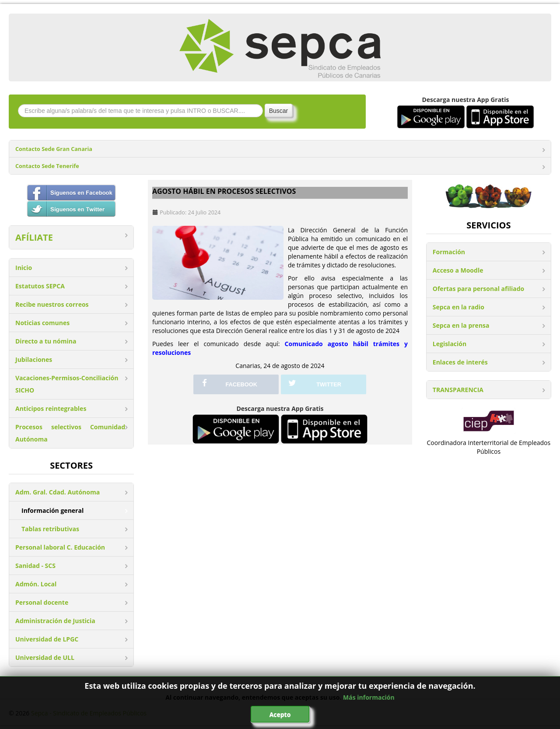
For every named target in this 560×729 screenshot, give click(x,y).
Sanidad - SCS (35, 566)
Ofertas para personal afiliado (478, 289)
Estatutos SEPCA (40, 286)
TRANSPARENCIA (458, 390)
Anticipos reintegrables (51, 408)
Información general (52, 510)
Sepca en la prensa (461, 325)
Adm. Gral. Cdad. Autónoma (58, 492)
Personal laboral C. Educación (60, 547)
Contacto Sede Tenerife (47, 166)
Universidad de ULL (45, 657)
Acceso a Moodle (458, 270)
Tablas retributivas (50, 529)
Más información (369, 697)
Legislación (450, 344)
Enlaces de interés (460, 362)
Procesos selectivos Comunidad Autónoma (70, 433)
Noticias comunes (42, 323)
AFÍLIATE (34, 237)
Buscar (279, 111)
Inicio (24, 268)
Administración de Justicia (55, 621)
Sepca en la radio (458, 307)
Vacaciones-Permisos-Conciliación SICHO (67, 384)
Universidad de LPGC (47, 639)
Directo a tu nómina (46, 341)
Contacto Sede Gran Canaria (54, 149)
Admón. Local (36, 584)
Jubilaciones (34, 359)
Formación (449, 252)
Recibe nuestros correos (52, 304)
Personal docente (42, 602)
